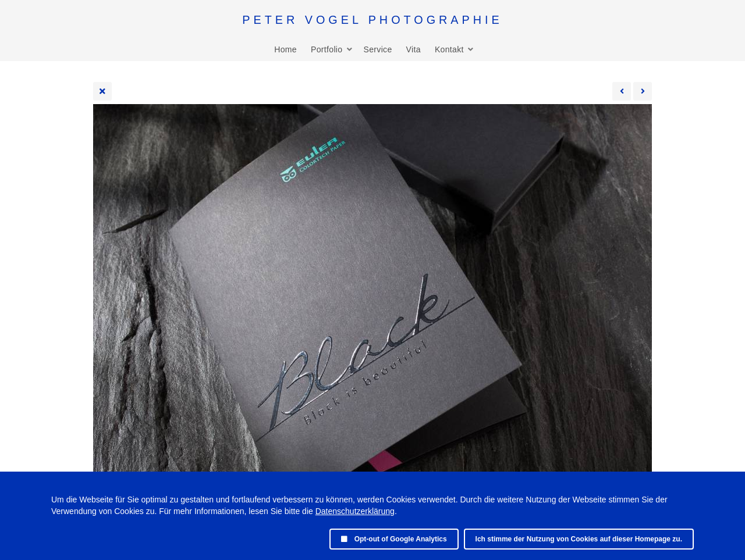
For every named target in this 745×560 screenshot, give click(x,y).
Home (285, 49)
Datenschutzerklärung (355, 511)
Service (377, 49)
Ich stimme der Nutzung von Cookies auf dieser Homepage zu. (579, 539)
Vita (414, 49)
